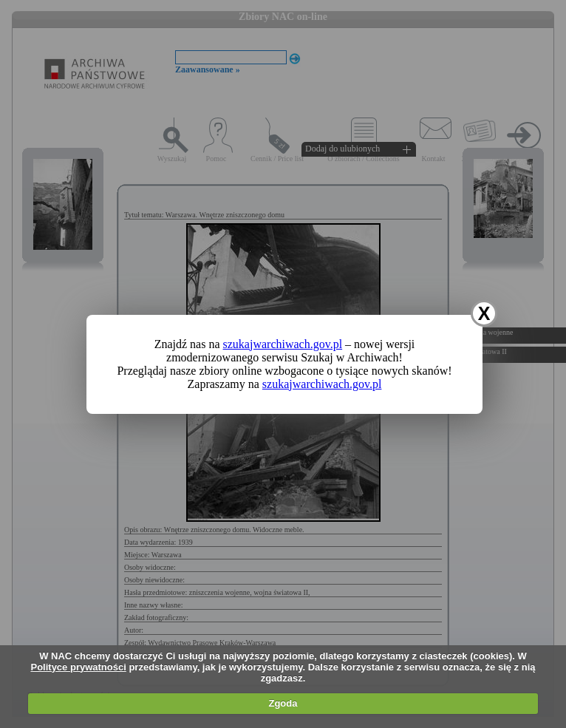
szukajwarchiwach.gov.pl (283, 344)
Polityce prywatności (78, 667)
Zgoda (283, 703)
